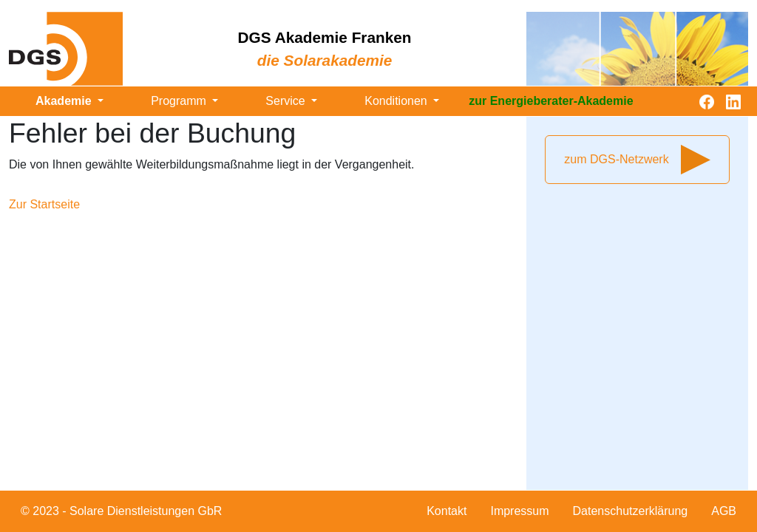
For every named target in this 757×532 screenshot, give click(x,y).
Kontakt (447, 511)
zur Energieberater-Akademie (551, 101)
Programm (180, 101)
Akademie (65, 101)
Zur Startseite (44, 204)
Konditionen (397, 101)
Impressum (519, 511)
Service (287, 101)
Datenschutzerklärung (631, 511)
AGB (724, 511)
